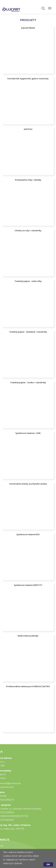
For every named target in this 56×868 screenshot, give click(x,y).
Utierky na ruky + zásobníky (28, 231)
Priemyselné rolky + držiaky (28, 180)
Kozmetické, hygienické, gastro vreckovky (28, 79)
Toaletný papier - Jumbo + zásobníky (28, 383)
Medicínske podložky (28, 636)
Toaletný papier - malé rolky (28, 281)
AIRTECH (28, 129)
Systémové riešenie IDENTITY (28, 585)
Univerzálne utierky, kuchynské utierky (28, 484)
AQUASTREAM (28, 28)
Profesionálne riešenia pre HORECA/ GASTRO (28, 686)
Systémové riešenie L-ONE (28, 433)
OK (48, 864)
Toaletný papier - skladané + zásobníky (28, 332)
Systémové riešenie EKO (28, 534)
